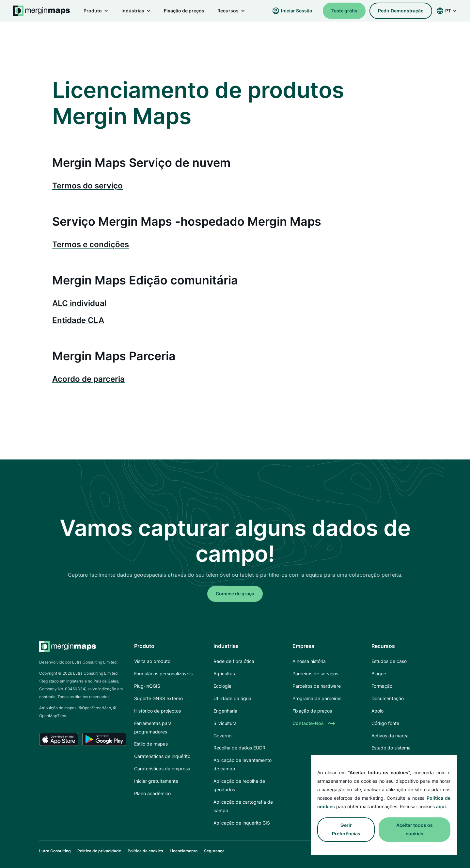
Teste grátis (344, 11)
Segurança (214, 851)
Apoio (377, 711)
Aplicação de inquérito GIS (242, 823)
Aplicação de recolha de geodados (239, 785)
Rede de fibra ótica (234, 661)
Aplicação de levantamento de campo (243, 764)
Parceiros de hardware (317, 686)
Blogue (379, 674)
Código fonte (385, 723)
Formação (382, 686)
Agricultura (225, 674)
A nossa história (309, 661)
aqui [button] (441, 806)
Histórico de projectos (157, 711)
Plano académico (152, 793)
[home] (42, 11)
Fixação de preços (184, 11)
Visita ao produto (152, 661)
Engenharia (225, 711)
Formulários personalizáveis (163, 674)
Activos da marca (390, 736)
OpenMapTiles (53, 716)
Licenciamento (184, 851)
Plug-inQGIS (147, 686)
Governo (222, 736)
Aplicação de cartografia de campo (243, 806)
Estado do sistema (391, 748)
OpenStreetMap (96, 708)
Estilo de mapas (151, 744)
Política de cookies (145, 851)
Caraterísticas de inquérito (162, 756)
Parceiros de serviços (315, 674)
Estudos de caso (389, 661)
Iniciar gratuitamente (156, 781)
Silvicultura (225, 723)
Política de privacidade (99, 851)
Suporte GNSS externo (158, 698)
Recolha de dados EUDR (239, 748)
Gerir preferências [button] (346, 829)
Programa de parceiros (317, 698)
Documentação (388, 698)
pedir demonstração (401, 11)
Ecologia (222, 686)
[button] (96, 11)
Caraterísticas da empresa (162, 769)
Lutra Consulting (55, 851)
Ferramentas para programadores (153, 727)
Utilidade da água (232, 698)
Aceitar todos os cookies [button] (415, 829)
